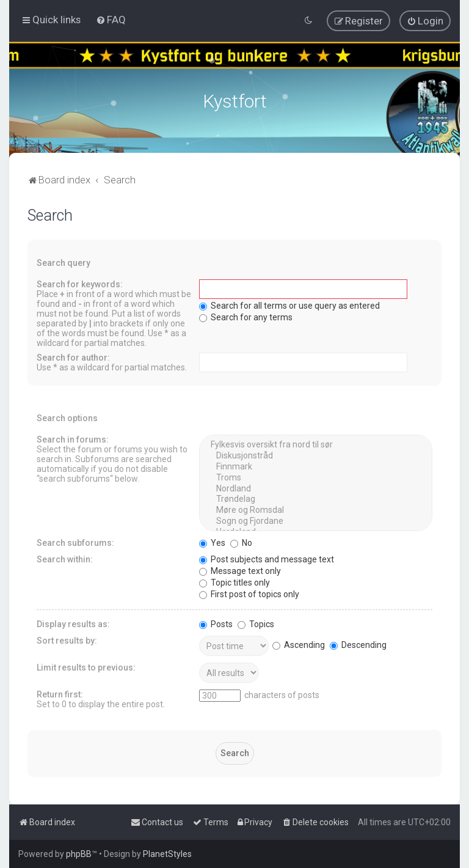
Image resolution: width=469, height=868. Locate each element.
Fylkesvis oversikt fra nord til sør (316, 444)
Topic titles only (234, 581)
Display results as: (73, 623)
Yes (212, 542)
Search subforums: (75, 542)
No (241, 542)
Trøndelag (316, 498)
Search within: (65, 558)
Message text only (240, 570)
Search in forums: (73, 438)
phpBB (79, 854)
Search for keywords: (80, 283)
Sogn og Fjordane (316, 520)
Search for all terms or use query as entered (289, 304)
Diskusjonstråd (316, 455)
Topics (256, 623)
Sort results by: (67, 639)
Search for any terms (246, 316)
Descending (358, 644)
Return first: (60, 693)
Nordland (316, 487)
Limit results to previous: (86, 666)
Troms (316, 477)
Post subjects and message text (267, 558)
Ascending (299, 644)
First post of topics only (249, 593)
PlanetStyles (167, 854)
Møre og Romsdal (316, 509)
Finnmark (316, 466)
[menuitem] (111, 20)
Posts (216, 623)
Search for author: (73, 356)
